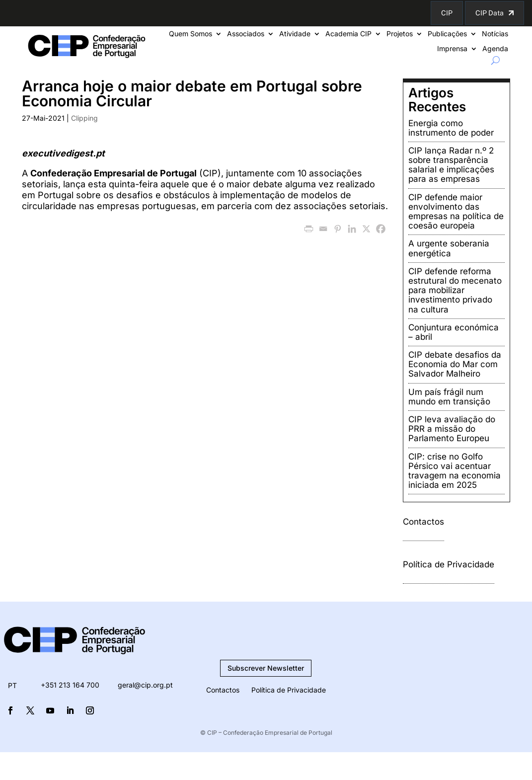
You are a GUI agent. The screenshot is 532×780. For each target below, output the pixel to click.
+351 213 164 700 (70, 685)
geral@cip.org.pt (145, 685)
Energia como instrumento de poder (451, 128)
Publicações (447, 34)
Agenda (495, 49)
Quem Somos (190, 34)
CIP (447, 13)
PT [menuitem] (12, 685)
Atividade (295, 34)
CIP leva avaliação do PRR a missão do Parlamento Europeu (452, 429)
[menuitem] (12, 686)
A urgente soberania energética (449, 248)
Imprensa (452, 49)
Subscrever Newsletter (266, 668)
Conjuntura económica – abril (454, 332)
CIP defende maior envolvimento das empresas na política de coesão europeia (456, 212)
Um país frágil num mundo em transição (449, 397)
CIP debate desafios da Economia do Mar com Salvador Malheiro (455, 364)
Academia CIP (348, 34)
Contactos (423, 522)
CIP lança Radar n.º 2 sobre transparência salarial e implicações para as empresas (451, 165)
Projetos (400, 34)
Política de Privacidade (449, 564)
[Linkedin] (352, 229)
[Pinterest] (338, 229)
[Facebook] (381, 229)
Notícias (495, 34)
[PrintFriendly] (309, 229)
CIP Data (490, 13)
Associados (246, 34)
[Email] (323, 229)
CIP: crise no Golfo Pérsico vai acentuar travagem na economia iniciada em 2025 (455, 471)
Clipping (84, 118)
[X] (366, 229)
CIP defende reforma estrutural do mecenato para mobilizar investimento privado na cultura (455, 290)
